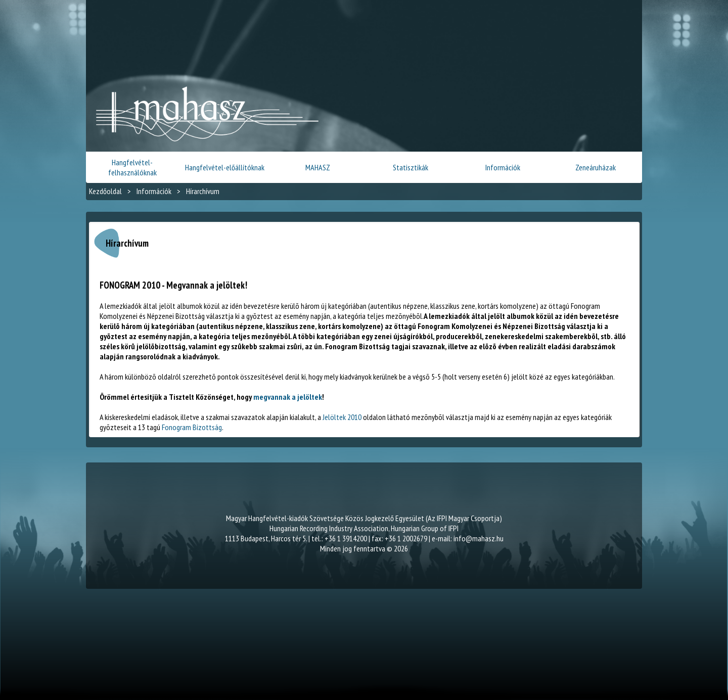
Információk (503, 167)
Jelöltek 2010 (342, 417)
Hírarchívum (203, 191)
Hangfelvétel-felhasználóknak (132, 167)
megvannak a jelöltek (288, 397)
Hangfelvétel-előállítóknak (225, 167)
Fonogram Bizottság (192, 427)
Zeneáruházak (596, 167)
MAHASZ (318, 167)
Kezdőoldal (105, 191)
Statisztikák (411, 167)
